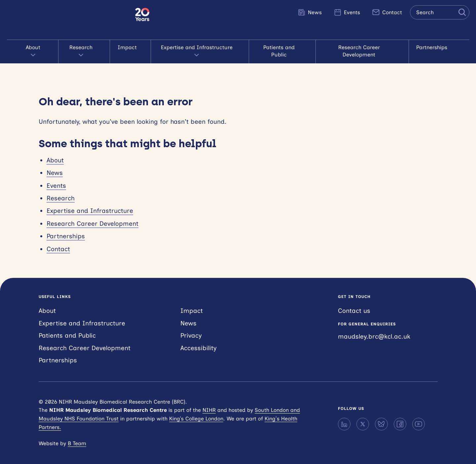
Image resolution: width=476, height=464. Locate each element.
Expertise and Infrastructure (198, 48)
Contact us (354, 303)
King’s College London (196, 411)
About (36, 48)
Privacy (191, 328)
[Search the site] (440, 12)
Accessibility (199, 340)
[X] (363, 417)
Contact (387, 12)
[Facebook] (400, 417)
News (310, 12)
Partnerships (436, 47)
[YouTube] (419, 417)
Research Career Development (364, 47)
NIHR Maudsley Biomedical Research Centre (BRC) (71, 20)
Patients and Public (282, 47)
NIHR (209, 403)
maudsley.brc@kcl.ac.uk (374, 329)
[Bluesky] (381, 417)
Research (84, 48)
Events (347, 12)
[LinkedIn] (344, 417)
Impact (129, 47)
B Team (77, 436)
